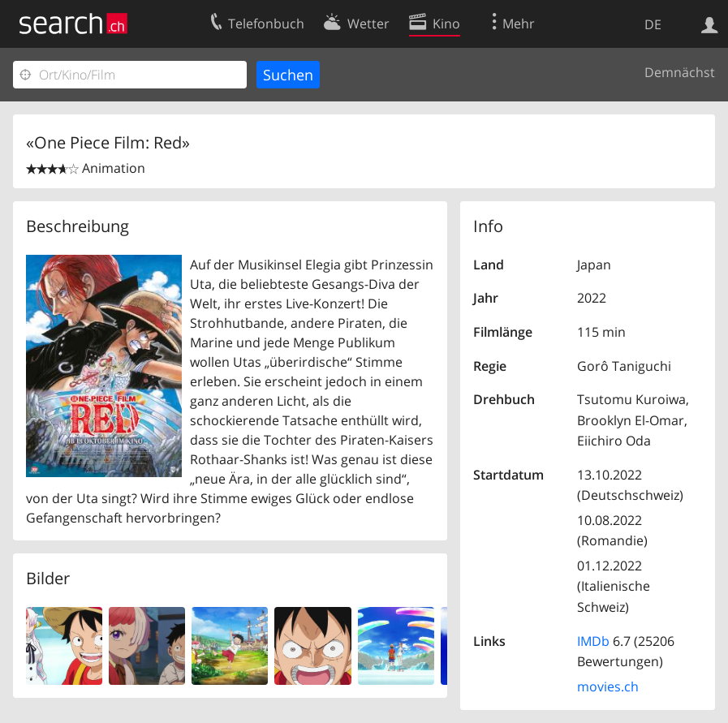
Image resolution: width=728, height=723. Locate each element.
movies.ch (608, 686)
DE (653, 24)
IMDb (593, 641)
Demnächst (680, 72)
